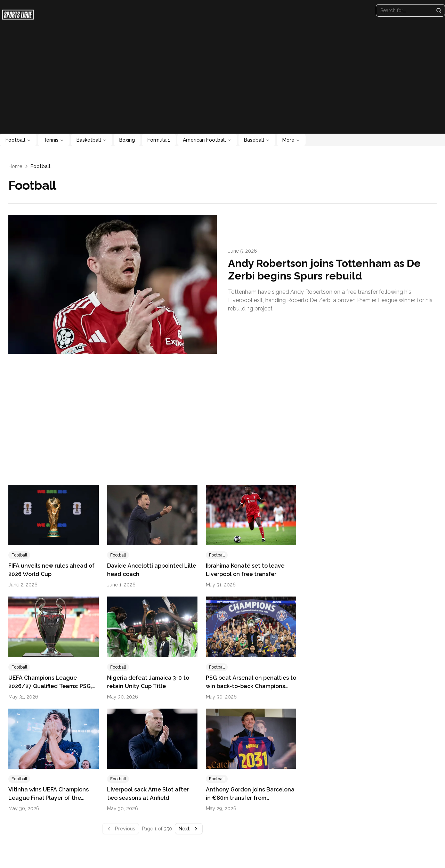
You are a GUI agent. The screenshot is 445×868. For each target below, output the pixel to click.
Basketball (92, 140)
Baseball (257, 140)
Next (189, 829)
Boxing (127, 140)
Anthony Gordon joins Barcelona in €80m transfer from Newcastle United (250, 798)
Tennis (54, 140)
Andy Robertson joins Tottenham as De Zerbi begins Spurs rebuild (324, 270)
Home (15, 166)
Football (18, 140)
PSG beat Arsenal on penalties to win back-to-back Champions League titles (251, 686)
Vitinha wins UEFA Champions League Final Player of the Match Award (48, 798)
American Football (207, 140)
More (291, 140)
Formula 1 (159, 140)
